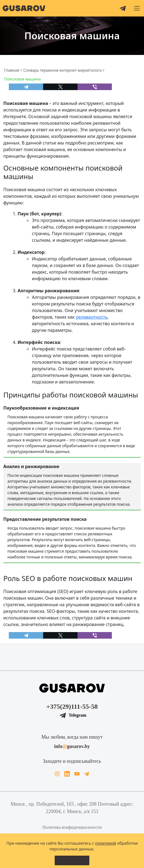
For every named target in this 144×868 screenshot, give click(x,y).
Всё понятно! (72, 860)
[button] (137, 8)
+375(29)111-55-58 (72, 706)
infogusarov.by (72, 746)
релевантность (92, 317)
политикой (106, 843)
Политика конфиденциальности (72, 827)
